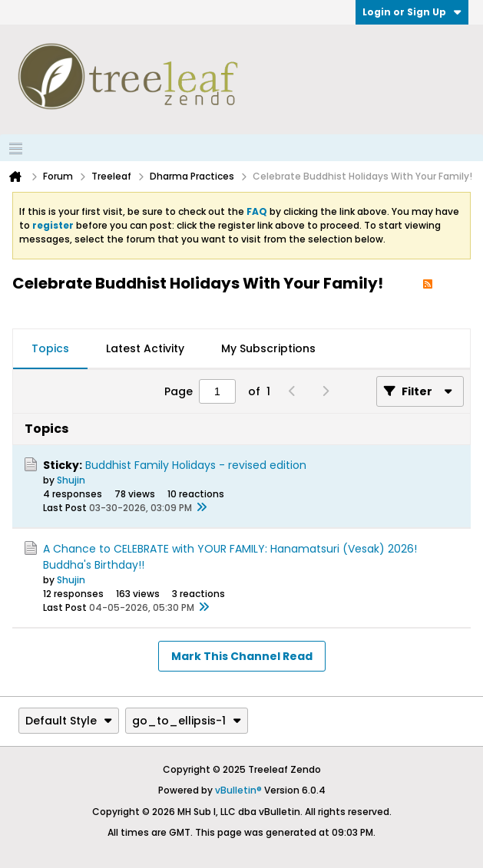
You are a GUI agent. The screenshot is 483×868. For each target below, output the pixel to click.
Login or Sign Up (412, 12)
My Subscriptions (268, 348)
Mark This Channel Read (242, 656)
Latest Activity (145, 348)
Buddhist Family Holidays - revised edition (196, 465)
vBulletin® (238, 790)
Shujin (71, 480)
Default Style (69, 721)
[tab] (50, 349)
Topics (50, 348)
